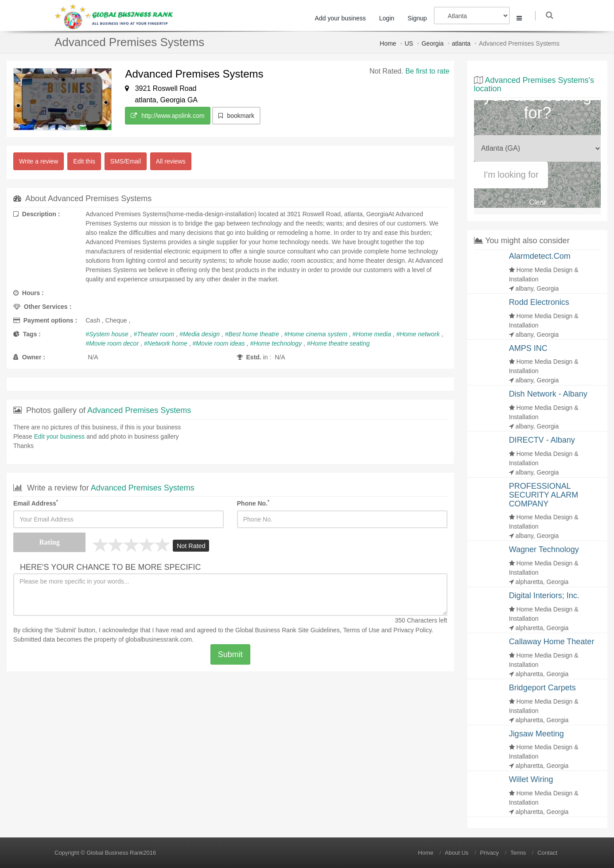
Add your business (343, 18)
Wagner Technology (544, 549)
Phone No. (253, 503)
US (409, 43)
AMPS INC (528, 348)
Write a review (39, 161)
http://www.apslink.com (167, 116)
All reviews (171, 161)
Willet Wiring (531, 779)
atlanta (461, 43)
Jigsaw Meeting (536, 734)
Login (389, 18)
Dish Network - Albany (548, 394)
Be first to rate (427, 71)
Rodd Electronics (539, 302)
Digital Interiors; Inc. (544, 596)
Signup (420, 18)
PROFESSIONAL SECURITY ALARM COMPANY (544, 495)
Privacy (489, 853)
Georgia (432, 43)
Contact (547, 853)
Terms (518, 853)
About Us (457, 853)
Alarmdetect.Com (540, 256)
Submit (230, 654)
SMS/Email (126, 161)
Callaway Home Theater (552, 642)
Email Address (36, 503)
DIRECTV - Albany (542, 440)
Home (388, 43)
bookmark (236, 116)
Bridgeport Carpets (542, 688)
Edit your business (59, 436)
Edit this (84, 161)
